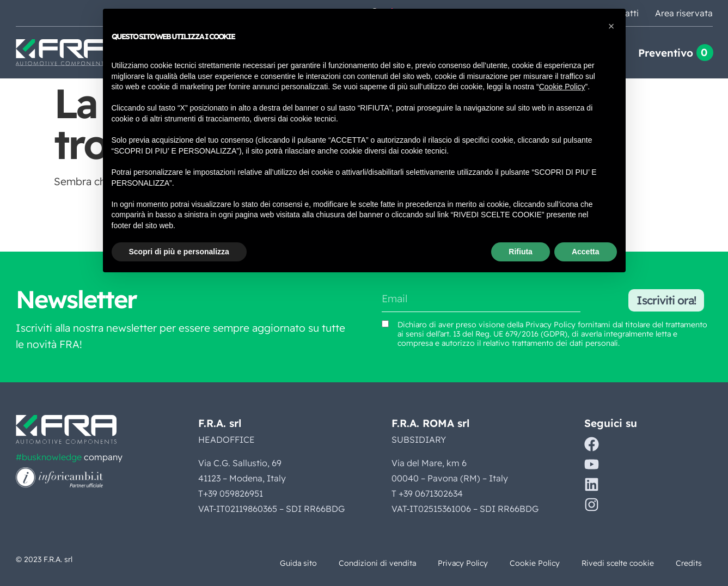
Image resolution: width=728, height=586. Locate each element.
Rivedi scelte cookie (618, 563)
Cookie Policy (535, 563)
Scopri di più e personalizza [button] (179, 252)
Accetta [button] (586, 252)
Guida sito (298, 563)
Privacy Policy (463, 563)
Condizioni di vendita (377, 563)
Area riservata (684, 13)
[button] (611, 26)
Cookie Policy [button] (562, 87)
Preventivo (666, 53)
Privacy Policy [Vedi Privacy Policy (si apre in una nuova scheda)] (550, 325)
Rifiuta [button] (521, 252)
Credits (689, 563)
